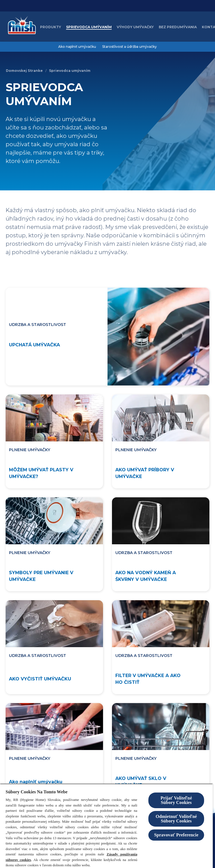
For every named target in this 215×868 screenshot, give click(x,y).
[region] (106, 826)
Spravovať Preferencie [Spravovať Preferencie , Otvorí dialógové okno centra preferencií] (176, 835)
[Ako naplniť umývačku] (77, 47)
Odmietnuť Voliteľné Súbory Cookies (176, 819)
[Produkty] (51, 27)
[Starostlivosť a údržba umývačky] (129, 47)
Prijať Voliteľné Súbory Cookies (176, 800)
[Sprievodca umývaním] (89, 27)
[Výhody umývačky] (135, 27)
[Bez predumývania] (178, 27)
